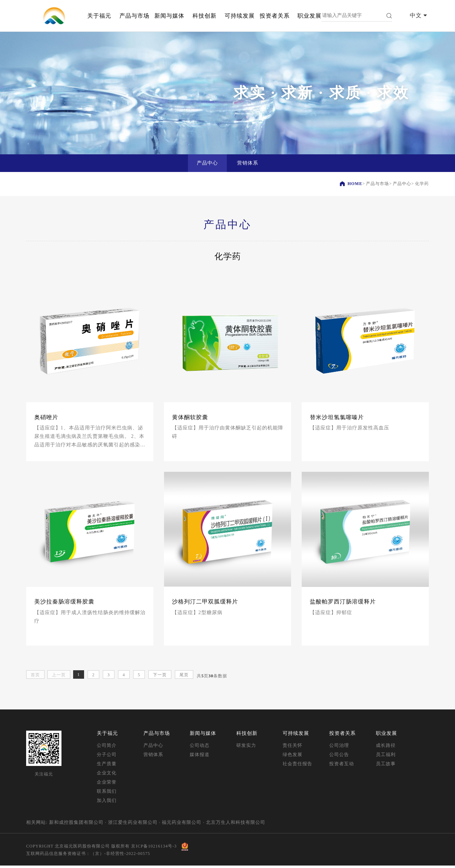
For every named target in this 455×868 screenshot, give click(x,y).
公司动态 (200, 748)
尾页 (184, 677)
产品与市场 (134, 16)
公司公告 (339, 757)
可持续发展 (240, 16)
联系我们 (107, 794)
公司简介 (107, 748)
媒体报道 (200, 757)
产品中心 (402, 184)
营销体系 (153, 757)
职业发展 (309, 16)
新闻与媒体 (169, 16)
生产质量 (107, 766)
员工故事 (386, 766)
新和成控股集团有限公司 (76, 825)
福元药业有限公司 (182, 825)
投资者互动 (342, 766)
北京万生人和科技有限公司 (236, 825)
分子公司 (107, 757)
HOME (355, 184)
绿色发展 (292, 757)
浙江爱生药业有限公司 (133, 825)
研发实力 (246, 748)
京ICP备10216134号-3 (154, 848)
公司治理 (339, 748)
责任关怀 (292, 748)
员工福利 (386, 757)
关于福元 (99, 16)
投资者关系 (275, 16)
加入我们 (107, 803)
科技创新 (205, 16)
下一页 (160, 677)
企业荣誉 (107, 784)
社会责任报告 (297, 766)
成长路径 (386, 748)
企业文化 (107, 775)
